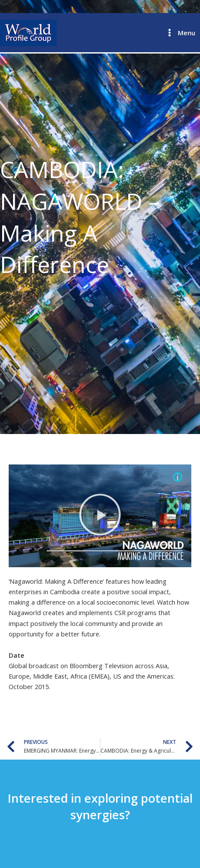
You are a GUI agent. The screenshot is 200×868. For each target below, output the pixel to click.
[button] (100, 516)
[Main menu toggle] (180, 33)
